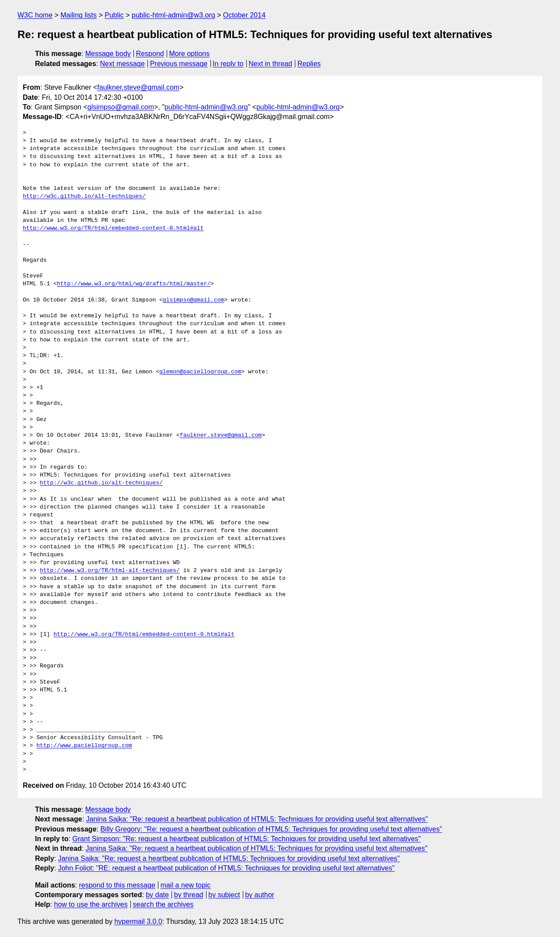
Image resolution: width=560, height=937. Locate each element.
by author (260, 895)
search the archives (163, 904)
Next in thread (270, 64)
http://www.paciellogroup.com (84, 746)
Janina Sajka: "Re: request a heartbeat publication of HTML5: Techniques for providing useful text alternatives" (257, 819)
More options (190, 54)
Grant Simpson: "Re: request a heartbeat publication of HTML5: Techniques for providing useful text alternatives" (246, 839)
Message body (108, 54)
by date (157, 895)
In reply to (228, 64)
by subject (224, 895)
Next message (122, 64)
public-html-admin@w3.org (173, 15)
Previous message (179, 64)
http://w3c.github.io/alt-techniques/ (84, 197)
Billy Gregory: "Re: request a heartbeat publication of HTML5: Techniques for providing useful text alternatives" (271, 829)
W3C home (35, 15)
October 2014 (244, 15)
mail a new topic (186, 885)
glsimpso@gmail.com (121, 107)
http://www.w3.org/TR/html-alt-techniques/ (110, 571)
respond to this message (117, 885)
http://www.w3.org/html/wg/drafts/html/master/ (134, 284)
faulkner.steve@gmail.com (138, 87)
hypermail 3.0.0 (138, 921)
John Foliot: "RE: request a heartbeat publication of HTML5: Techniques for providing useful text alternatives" (226, 868)
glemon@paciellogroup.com (200, 372)
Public (114, 15)
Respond (150, 54)
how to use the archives (91, 904)
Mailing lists (79, 15)
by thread (189, 895)
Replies (309, 64)
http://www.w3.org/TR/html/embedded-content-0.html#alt (113, 228)
